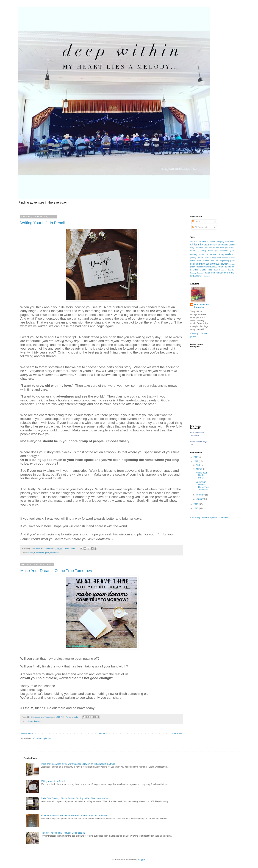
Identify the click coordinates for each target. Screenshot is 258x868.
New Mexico (203, 261)
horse (202, 255)
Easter (232, 245)
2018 (196, 457)
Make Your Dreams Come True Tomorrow (56, 571)
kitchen (207, 258)
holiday (194, 255)
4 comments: (70, 548)
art (200, 242)
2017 (196, 461)
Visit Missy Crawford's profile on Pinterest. (210, 517)
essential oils (202, 248)
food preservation (228, 248)
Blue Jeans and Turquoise (202, 306)
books (205, 242)
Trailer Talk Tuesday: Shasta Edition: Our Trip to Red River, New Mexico (74, 798)
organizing (224, 261)
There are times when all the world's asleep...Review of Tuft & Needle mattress (78, 764)
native (193, 261)
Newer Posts (27, 733)
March (199, 469)
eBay (192, 248)
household (212, 255)
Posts (196, 222)
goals (47, 553)
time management (220, 273)
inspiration (55, 553)
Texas (207, 273)
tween (202, 276)
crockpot (214, 245)
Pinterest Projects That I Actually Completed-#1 (63, 833)
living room (216, 258)
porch (193, 267)
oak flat (215, 261)
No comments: (72, 717)
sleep (210, 270)
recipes (214, 267)
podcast (232, 264)
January (200, 499)
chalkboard (230, 242)
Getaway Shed (206, 251)
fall (210, 248)
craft (206, 245)
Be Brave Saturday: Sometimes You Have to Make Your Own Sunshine (74, 816)
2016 (196, 504)
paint (232, 261)
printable (199, 267)
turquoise (195, 276)
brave (31, 553)
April (198, 465)
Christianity (39, 553)
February (200, 495)
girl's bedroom (221, 251)
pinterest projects (209, 264)
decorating (223, 245)
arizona (194, 242)
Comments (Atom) (42, 738)
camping (220, 242)
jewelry (193, 258)
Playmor (224, 264)
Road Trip (222, 267)
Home (102, 733)
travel (232, 273)
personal (194, 264)
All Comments (200, 227)
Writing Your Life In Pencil (43, 223)
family (216, 248)
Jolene (200, 258)
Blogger (142, 859)
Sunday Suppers (197, 273)
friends (193, 251)
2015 (196, 508)
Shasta (203, 270)
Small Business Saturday (224, 270)
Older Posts (176, 733)
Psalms (206, 267)
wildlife (208, 276)
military (232, 258)
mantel (225, 258)
